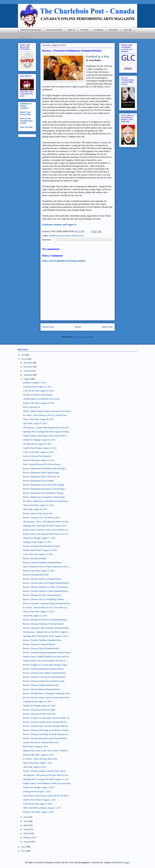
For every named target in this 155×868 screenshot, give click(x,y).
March (26, 833)
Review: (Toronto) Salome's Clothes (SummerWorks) (45, 591)
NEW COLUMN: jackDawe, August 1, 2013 (42, 808)
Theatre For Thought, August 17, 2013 (39, 538)
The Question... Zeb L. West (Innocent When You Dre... (46, 522)
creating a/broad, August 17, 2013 (37, 542)
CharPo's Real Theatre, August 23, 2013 (40, 448)
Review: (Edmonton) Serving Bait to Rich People (44, 497)
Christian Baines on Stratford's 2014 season (41, 399)
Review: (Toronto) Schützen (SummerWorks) (42, 563)
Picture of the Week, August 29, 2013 (39, 403)
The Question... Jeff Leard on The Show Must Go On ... (46, 775)
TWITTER (84, 30)
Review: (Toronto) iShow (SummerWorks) (41, 648)
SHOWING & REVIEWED (31, 30)
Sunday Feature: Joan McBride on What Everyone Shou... (47, 783)
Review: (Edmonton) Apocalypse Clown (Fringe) (44, 489)
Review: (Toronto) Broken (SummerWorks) (41, 689)
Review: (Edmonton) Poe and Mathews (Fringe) (43, 493)
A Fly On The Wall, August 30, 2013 (38, 391)
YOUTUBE (128, 30)
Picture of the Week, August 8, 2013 (38, 755)
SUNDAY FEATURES (54, 30)
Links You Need (26, 127)
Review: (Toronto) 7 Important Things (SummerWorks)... (47, 603)
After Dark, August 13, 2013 (35, 616)
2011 (23, 851)
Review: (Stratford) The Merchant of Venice (42, 546)
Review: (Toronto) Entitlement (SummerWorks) (43, 669)
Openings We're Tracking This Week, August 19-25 (45, 526)
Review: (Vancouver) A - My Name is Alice (41, 518)
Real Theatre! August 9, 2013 (35, 747)
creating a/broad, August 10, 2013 (37, 702)
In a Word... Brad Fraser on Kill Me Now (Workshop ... (46, 501)
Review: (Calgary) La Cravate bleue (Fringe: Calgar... (46, 665)
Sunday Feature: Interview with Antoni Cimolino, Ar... (46, 530)
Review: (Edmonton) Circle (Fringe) (38, 481)
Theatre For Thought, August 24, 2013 (39, 440)
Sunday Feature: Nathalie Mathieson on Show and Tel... (46, 657)
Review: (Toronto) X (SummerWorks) (39, 644)
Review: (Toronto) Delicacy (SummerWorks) (42, 579)
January (27, 842)
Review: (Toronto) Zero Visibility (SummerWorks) (44, 673)
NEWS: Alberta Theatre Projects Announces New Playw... (47, 411)
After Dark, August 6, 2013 (34, 767)
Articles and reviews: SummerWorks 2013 (41, 742)
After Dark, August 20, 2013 (35, 509)
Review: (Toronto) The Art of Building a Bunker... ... (45, 599)
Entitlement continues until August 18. (60, 225)
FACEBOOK (98, 30)
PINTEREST (113, 30)
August (27, 379)
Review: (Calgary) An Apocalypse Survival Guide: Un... (47, 718)
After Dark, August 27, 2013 (35, 423)
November (28, 367)
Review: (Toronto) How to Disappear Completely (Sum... (47, 693)
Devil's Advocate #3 (31, 407)
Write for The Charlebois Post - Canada (27, 121)
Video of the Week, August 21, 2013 (38, 505)
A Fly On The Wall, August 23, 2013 (38, 452)
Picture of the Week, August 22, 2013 (39, 460)
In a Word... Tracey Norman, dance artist (40, 759)
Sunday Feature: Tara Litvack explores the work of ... (45, 661)
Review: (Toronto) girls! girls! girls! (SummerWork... (45, 738)
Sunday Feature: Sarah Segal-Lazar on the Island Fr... (45, 436)
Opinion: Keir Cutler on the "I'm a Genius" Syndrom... (46, 751)
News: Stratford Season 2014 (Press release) (42, 464)
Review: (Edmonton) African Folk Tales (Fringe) (44, 485)
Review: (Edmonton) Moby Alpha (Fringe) (41, 473)
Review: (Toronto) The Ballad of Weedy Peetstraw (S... (46, 734)
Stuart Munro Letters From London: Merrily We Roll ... (46, 796)
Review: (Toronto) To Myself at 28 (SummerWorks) (45, 620)
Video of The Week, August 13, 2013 (39, 612)
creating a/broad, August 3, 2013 (37, 791)
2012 (23, 847)
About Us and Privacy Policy (26, 113)
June (25, 821)
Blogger (126, 862)
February (27, 838)
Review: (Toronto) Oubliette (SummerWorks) (42, 640)
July (25, 817)
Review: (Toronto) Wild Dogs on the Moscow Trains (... (47, 730)
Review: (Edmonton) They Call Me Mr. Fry (41, 477)
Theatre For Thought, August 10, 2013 (39, 706)
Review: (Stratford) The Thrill (36, 575)
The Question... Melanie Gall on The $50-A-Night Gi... (46, 632)
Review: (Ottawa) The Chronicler (37, 456)
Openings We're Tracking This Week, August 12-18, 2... (46, 636)
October (27, 371)
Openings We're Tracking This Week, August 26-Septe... (47, 432)
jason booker (65, 236)
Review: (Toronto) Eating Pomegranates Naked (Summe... (48, 652)
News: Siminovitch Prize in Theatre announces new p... (46, 567)
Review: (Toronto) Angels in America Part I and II (44, 771)
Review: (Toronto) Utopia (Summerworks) (41, 685)
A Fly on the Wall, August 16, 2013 (38, 554)
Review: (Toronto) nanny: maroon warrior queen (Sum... (47, 697)
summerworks (78, 236)
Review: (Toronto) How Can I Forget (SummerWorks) (46, 583)
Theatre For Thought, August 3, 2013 (39, 787)
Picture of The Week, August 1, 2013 (38, 812)
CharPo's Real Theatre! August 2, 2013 (39, 800)
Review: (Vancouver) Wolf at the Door (39, 714)
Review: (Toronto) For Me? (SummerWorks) (42, 595)
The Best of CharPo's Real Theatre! (38, 395)
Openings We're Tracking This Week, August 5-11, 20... (46, 779)
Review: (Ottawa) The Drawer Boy (38, 513)
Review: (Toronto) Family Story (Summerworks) (44, 681)
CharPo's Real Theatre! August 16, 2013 (40, 550)
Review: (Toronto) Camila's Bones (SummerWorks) (45, 722)
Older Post (107, 327)
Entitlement (54, 236)
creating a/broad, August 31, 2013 (37, 387)
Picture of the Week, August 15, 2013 (39, 571)
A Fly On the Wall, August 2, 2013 (38, 804)
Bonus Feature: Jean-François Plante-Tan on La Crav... (46, 534)
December (28, 363)
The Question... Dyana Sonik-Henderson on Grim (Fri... (46, 428)
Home (78, 327)
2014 (23, 355)
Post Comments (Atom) (83, 337)
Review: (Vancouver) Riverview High (39, 710)
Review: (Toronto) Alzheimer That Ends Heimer (43, 624)
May (25, 825)
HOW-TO (71, 30)
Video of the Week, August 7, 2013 (38, 763)
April (26, 829)
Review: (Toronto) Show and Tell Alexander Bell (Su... (46, 726)
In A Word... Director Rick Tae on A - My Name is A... (46, 607)
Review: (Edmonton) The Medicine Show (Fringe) (44, 468)
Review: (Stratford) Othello (35, 558)
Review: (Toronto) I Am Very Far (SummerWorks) (44, 677)
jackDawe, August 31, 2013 (35, 383)
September (28, 375)
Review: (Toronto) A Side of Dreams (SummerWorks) (46, 628)
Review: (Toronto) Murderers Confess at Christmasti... (46, 587)
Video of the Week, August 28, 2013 (38, 419)
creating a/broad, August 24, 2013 (37, 444)
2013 (23, 359)
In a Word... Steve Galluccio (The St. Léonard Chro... (45, 415)
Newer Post (48, 327)
